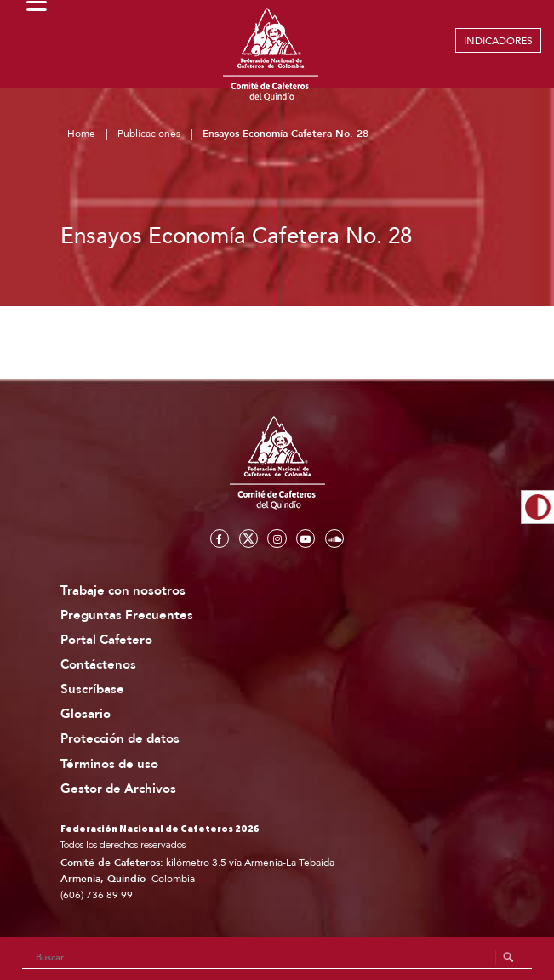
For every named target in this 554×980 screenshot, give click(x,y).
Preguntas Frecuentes (127, 615)
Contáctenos (98, 665)
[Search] (277, 958)
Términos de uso (109, 764)
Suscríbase (92, 689)
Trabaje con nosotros (123, 591)
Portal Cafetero (106, 640)
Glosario (86, 714)
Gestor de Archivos (118, 789)
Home (81, 134)
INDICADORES (498, 41)
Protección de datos (120, 739)
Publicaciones (149, 134)
